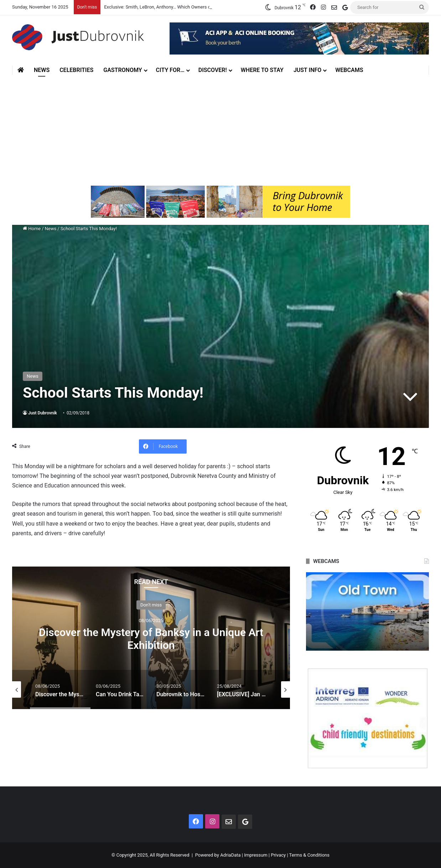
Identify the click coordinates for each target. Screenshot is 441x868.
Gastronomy (123, 70)
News (42, 70)
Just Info (307, 70)
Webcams (349, 70)
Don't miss (151, 605)
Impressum (256, 855)
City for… (170, 70)
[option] (151, 638)
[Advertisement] (220, 129)
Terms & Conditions (309, 855)
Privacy (278, 855)
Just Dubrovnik (43, 413)
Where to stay (262, 70)
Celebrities (76, 70)
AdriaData (230, 855)
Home (32, 229)
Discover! (213, 70)
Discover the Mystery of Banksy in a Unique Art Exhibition (151, 639)
